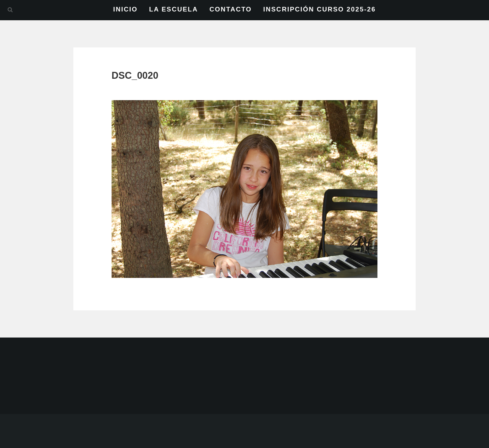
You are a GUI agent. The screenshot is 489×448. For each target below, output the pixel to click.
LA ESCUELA (173, 9)
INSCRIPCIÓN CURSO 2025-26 (320, 9)
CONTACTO (231, 9)
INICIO (125, 9)
